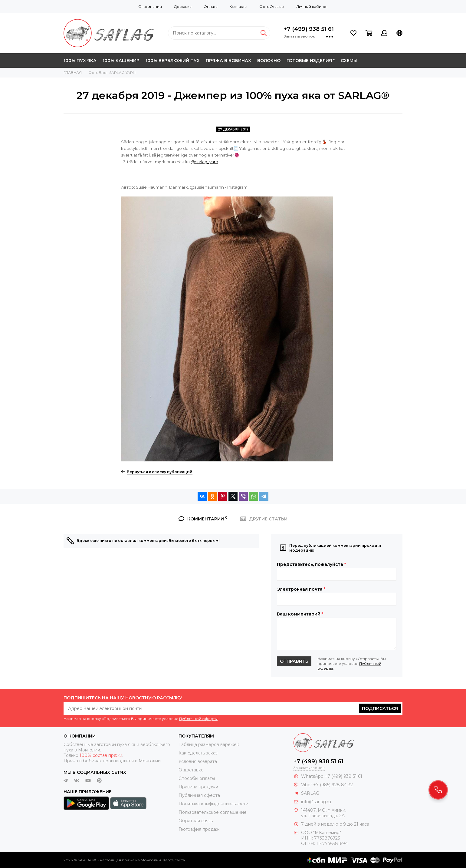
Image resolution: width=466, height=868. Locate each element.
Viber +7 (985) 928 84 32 (327, 785)
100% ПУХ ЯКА (80, 61)
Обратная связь (196, 821)
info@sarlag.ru (316, 802)
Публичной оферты (198, 719)
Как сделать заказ (198, 753)
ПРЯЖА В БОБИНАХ (228, 61)
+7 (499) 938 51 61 (309, 29)
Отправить (294, 661)
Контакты (238, 7)
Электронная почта (301, 589)
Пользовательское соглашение (213, 812)
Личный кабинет (312, 7)
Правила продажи (198, 787)
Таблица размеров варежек (209, 744)
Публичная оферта (199, 795)
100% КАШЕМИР (121, 61)
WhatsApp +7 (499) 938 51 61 (332, 776)
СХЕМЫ (349, 61)
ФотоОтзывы (272, 7)
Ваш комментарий (300, 614)
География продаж (199, 829)
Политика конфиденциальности (213, 804)
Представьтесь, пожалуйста (311, 564)
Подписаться (380, 708)
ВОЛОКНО (269, 61)
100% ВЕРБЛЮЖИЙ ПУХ (173, 61)
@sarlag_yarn (204, 162)
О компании (150, 7)
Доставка (183, 7)
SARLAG (310, 793)
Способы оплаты (197, 778)
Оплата (211, 7)
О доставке (191, 770)
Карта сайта (174, 860)
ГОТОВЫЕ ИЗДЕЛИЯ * (311, 61)
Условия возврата (198, 761)
